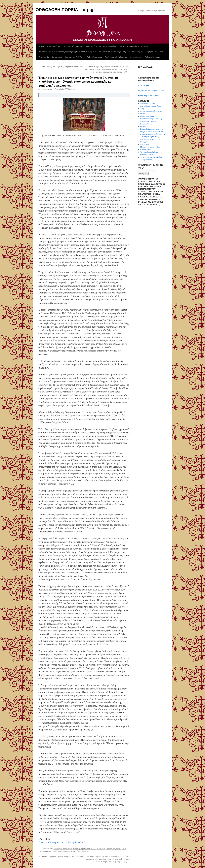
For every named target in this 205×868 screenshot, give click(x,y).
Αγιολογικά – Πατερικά (148, 103)
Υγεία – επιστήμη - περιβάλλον (50, 851)
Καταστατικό (57, 57)
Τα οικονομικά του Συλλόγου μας (112, 52)
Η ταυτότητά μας (54, 46)
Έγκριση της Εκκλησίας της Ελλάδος (133, 46)
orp (74, 89)
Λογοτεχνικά (145, 144)
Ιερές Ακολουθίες (146, 124)
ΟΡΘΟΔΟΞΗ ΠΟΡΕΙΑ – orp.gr (65, 10)
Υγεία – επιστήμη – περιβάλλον (151, 157)
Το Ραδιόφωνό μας (95, 57)
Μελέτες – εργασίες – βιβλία (150, 147)
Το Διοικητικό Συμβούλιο (73, 46)
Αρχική (42, 46)
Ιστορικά (143, 126)
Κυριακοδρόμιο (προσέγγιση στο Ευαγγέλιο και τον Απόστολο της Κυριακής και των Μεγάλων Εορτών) (153, 132)
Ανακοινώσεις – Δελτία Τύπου (151, 106)
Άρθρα (143, 109)
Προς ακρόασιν (146, 150)
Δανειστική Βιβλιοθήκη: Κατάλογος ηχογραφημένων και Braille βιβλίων (67, 52)
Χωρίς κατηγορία (146, 160)
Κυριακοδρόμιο (136, 57)
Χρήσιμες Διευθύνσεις (154, 52)
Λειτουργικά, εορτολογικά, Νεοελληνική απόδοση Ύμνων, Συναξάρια (79, 849)
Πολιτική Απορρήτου (153, 57)
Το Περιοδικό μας (135, 52)
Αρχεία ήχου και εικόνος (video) (151, 111)
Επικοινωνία (44, 57)
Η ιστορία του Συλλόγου (74, 57)
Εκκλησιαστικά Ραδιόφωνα (116, 57)
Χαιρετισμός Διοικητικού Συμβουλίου (101, 46)
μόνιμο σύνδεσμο (83, 851)
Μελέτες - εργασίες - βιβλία (116, 849)
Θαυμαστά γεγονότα (147, 116)
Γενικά (143, 114)
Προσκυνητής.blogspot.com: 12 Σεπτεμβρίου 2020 (62, 842)
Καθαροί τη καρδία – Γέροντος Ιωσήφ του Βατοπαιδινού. (61, 67)
